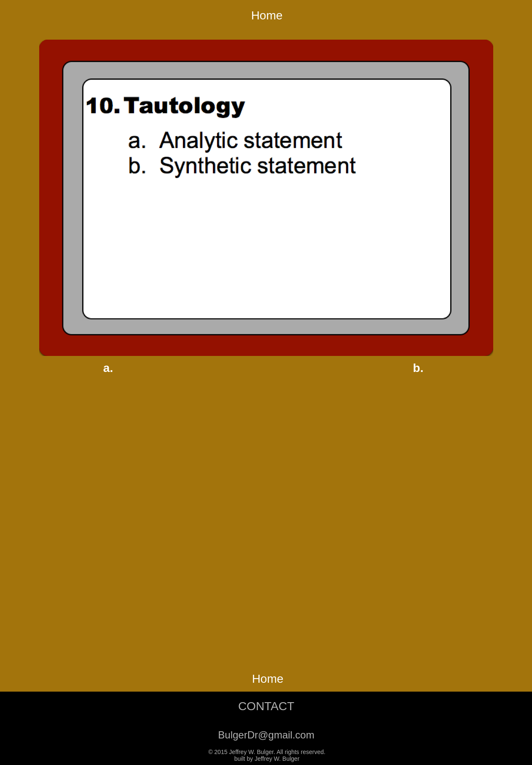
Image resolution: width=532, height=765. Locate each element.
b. (418, 368)
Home (267, 15)
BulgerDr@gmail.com (266, 735)
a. (108, 368)
